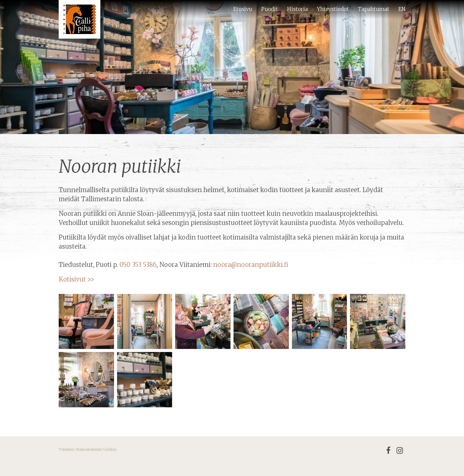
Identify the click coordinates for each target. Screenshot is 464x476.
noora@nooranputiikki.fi (251, 265)
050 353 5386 (138, 265)
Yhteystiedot (333, 9)
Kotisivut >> (77, 279)
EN (402, 9)
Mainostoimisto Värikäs (96, 449)
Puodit (270, 9)
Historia (297, 9)
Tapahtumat (374, 9)
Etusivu (243, 9)
